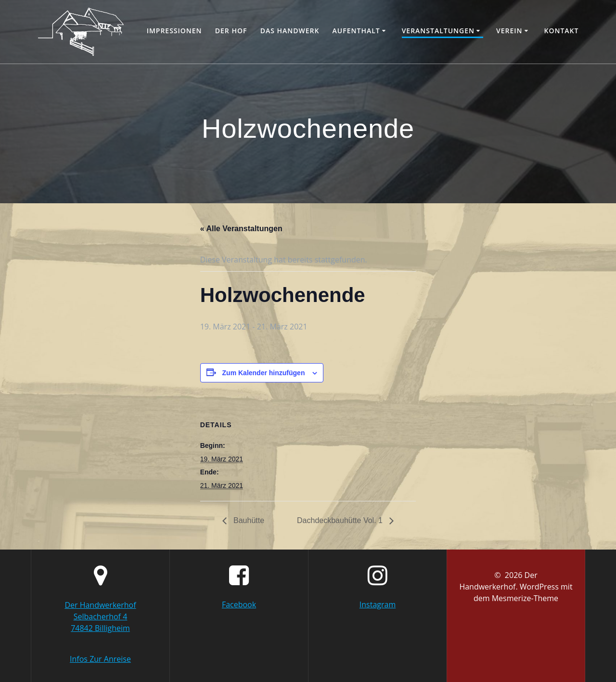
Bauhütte (248, 520)
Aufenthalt (356, 31)
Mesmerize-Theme (525, 598)
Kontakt (561, 31)
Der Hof (231, 31)
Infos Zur (87, 659)
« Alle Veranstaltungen (241, 229)
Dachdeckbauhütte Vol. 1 (341, 520)
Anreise (117, 659)
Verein (509, 31)
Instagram (378, 604)
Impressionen (174, 31)
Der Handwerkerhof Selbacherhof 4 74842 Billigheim (100, 616)
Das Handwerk (290, 31)
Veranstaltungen (438, 31)
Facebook (239, 604)
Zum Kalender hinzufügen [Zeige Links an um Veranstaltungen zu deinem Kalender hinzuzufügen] (264, 373)
